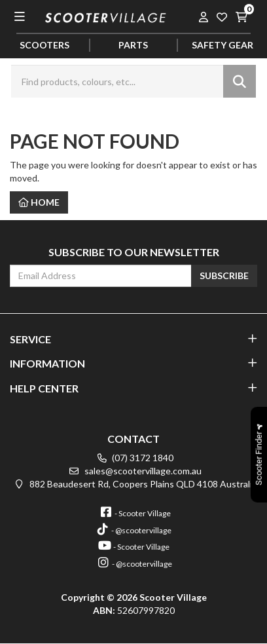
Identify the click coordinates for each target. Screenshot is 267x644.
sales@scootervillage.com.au (134, 471)
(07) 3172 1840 (133, 458)
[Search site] (240, 81)
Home (39, 202)
